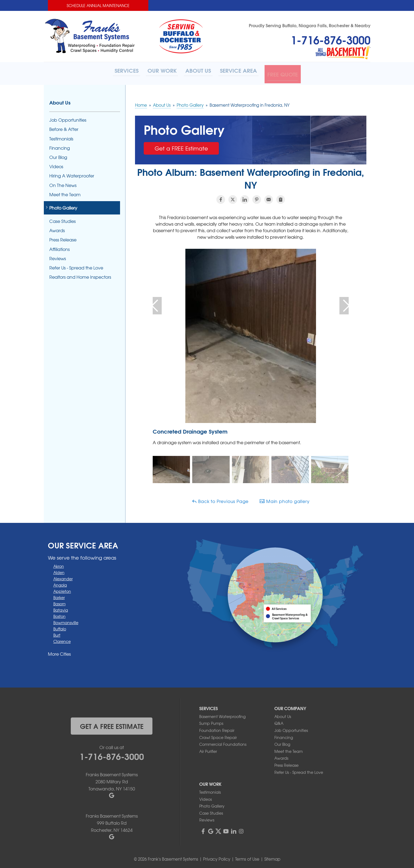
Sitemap (272, 857)
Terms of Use (247, 857)
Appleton (62, 589)
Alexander (63, 577)
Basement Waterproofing (222, 714)
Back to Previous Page (220, 499)
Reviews (58, 257)
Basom (59, 602)
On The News (63, 183)
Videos (56, 165)
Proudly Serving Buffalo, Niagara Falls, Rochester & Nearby (310, 25)
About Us (60, 101)
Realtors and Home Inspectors (80, 275)
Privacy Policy (217, 857)
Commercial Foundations (223, 742)
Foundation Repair (217, 728)
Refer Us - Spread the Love (76, 266)
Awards (57, 229)
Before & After (64, 128)
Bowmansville (66, 621)
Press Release (63, 238)
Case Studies (62, 219)
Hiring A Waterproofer (72, 174)
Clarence (62, 639)
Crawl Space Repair (218, 735)
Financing (60, 146)
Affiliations (59, 247)
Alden (59, 571)
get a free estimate (112, 724)
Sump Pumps (211, 722)
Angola (60, 583)
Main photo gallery (284, 499)
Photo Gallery (63, 206)
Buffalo (60, 627)
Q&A (279, 722)
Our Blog (58, 155)
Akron (59, 564)
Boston (59, 614)
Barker (59, 596)
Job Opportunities (68, 118)
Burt (57, 633)
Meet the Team (65, 193)
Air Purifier (208, 749)
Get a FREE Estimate (181, 146)
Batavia (61, 608)
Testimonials (61, 137)
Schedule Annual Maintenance (98, 5)
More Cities (59, 652)
